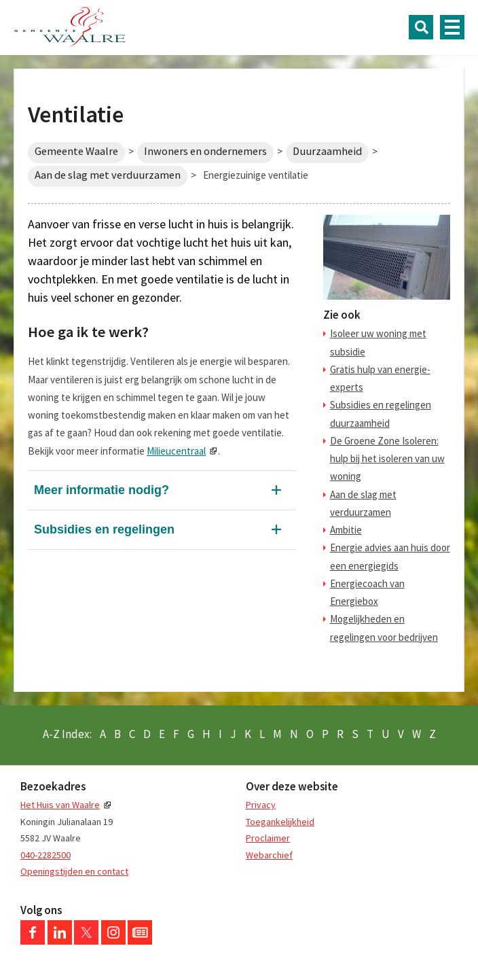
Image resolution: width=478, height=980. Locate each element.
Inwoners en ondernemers (205, 151)
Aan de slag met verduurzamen (108, 175)
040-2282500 (45, 855)
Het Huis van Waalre (60, 805)
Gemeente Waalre (76, 151)
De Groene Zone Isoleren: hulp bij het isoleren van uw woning (387, 459)
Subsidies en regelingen (104, 529)
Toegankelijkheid (280, 822)
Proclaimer (268, 838)
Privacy (261, 805)
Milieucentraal (176, 451)
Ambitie (346, 530)
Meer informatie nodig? (102, 490)
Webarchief (269, 855)
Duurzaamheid (327, 151)
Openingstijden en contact (74, 871)
